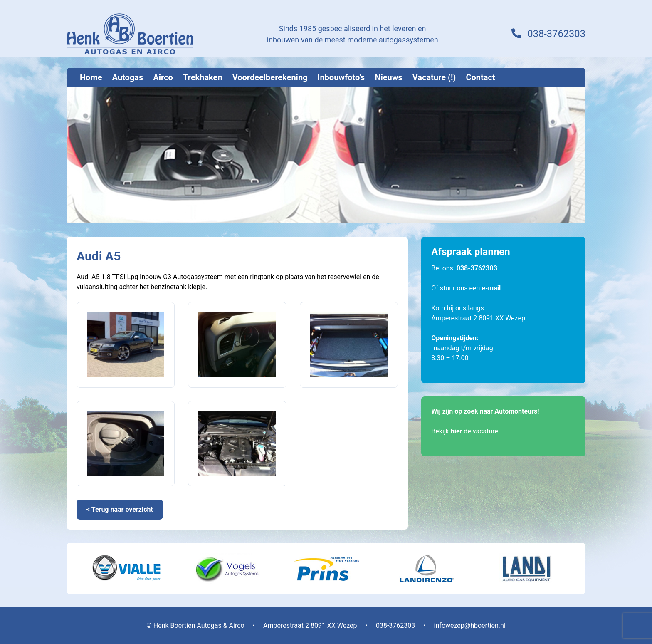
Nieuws (388, 77)
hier (457, 431)
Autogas (128, 77)
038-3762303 (556, 34)
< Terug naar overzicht (120, 509)
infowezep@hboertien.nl (470, 625)
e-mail (491, 288)
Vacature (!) (434, 77)
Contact (480, 77)
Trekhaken (203, 77)
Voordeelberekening (270, 77)
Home (91, 77)
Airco (163, 77)
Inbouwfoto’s (341, 77)
